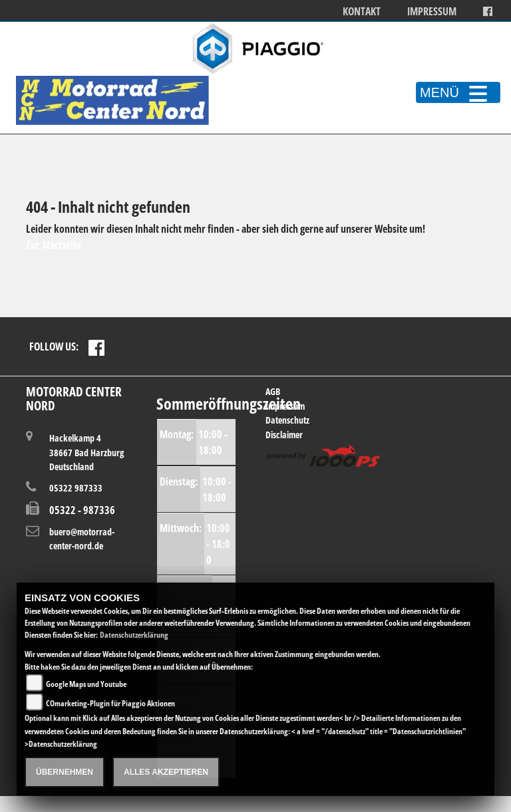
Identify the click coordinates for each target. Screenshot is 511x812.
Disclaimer (284, 435)
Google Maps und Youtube (86, 684)
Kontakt (362, 12)
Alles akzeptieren (166, 772)
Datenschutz (287, 420)
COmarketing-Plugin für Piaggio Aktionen (110, 703)
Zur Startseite (54, 245)
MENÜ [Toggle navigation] (458, 92)
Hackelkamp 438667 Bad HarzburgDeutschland (86, 452)
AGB (273, 391)
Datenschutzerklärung (134, 635)
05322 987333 (76, 488)
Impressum (432, 12)
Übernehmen (65, 772)
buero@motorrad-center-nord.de (82, 539)
